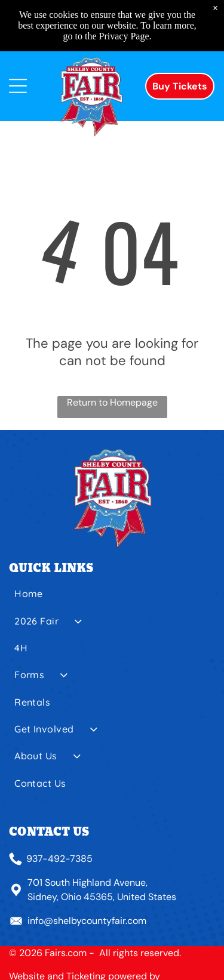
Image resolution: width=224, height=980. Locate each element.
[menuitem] (112, 598)
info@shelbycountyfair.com (87, 921)
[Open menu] (18, 86)
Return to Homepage (112, 402)
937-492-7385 (59, 859)
